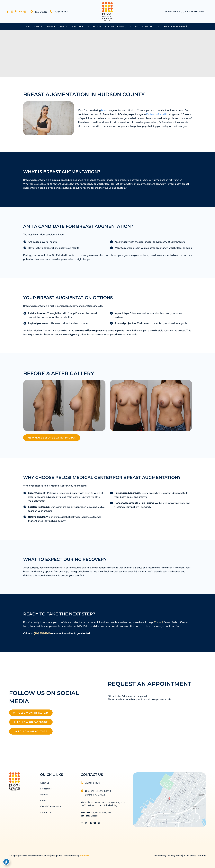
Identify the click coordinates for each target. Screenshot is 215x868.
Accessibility (160, 855)
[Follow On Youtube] (31, 731)
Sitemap (202, 855)
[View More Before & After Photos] (52, 438)
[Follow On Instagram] (31, 713)
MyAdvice (85, 855)
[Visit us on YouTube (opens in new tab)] (20, 12)
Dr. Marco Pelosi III (157, 114)
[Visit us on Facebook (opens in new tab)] (8, 12)
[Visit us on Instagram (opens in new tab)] (12, 12)
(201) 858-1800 (42, 633)
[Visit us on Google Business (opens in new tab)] (25, 12)
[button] (185, 12)
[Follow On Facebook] (31, 722)
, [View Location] (41, 12)
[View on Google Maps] (169, 799)
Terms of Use (190, 855)
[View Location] (32, 11)
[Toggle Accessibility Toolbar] (6, 862)
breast (105, 110)
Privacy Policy (175, 855)
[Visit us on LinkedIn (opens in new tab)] (16, 12)
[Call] (59, 12)
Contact (159, 622)
